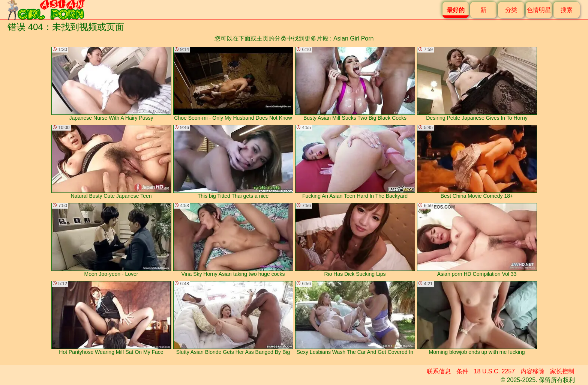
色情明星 (539, 10)
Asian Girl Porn (354, 38)
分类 (511, 10)
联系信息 (439, 371)
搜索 (567, 10)
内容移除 (532, 371)
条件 (462, 371)
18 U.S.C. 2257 (494, 371)
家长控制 (562, 371)
